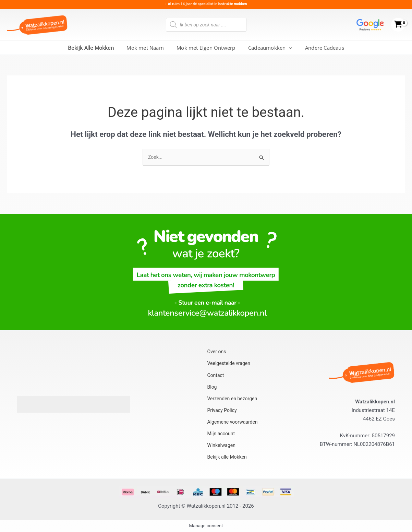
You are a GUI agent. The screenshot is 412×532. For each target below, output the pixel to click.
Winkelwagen (222, 444)
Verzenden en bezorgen (233, 399)
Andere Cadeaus (319, 48)
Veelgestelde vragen (230, 365)
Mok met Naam (148, 48)
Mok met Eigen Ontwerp (206, 48)
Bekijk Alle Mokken (96, 48)
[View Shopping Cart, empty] (398, 25)
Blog (212, 388)
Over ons (217, 354)
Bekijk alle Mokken (228, 455)
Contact (216, 377)
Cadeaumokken (268, 48)
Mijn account (221, 433)
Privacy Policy (222, 410)
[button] (286, 48)
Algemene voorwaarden (234, 422)
